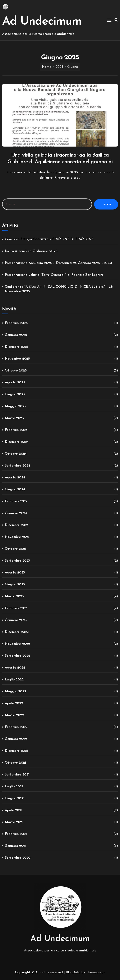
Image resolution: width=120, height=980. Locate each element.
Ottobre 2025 (16, 371)
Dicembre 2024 (17, 442)
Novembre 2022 (17, 644)
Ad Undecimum (42, 22)
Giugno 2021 (15, 798)
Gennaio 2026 (16, 335)
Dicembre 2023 (17, 525)
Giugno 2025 (15, 394)
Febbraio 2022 (16, 727)
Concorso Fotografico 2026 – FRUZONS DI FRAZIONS (49, 239)
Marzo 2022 (14, 715)
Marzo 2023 (14, 596)
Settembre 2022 (18, 656)
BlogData (73, 972)
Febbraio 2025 (16, 430)
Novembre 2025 (17, 359)
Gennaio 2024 (16, 513)
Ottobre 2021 (15, 763)
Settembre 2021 (17, 775)
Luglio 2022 (14, 680)
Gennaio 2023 (16, 620)
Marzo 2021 (14, 822)
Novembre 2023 (17, 537)
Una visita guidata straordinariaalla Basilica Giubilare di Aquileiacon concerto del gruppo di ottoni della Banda (60, 162)
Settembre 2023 (17, 561)
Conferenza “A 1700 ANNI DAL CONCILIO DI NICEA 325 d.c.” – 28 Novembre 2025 (59, 289)
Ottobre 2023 (16, 549)
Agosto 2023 (15, 573)
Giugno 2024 (15, 489)
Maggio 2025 (15, 406)
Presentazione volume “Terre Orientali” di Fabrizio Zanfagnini (54, 275)
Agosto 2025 (15, 383)
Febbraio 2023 (16, 608)
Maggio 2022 (15, 691)
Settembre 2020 (18, 858)
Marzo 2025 (14, 418)
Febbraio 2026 (16, 323)
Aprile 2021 (13, 810)
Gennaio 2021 (15, 846)
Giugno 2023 (15, 585)
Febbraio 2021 (16, 834)
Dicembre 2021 (16, 751)
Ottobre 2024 (16, 454)
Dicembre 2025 (17, 347)
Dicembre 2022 (17, 632)
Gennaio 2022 (16, 739)
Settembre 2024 (18, 466)
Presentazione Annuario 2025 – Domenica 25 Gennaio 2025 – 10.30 (58, 263)
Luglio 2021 (14, 787)
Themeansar (95, 972)
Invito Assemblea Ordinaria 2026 (31, 251)
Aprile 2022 (14, 703)
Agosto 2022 (15, 668)
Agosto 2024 (15, 478)
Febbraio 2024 (16, 501)
